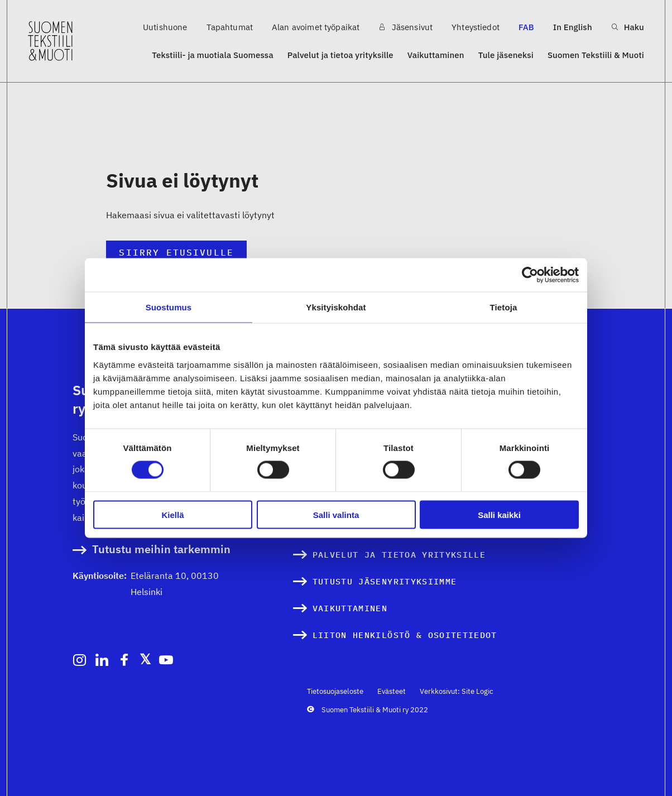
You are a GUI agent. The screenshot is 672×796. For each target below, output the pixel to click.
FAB (526, 27)
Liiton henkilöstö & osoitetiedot (405, 635)
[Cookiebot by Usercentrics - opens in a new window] (530, 275)
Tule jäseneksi (506, 55)
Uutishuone (165, 27)
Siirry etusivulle (176, 252)
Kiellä (172, 514)
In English (573, 27)
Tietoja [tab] (504, 307)
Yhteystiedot (476, 27)
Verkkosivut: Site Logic (457, 691)
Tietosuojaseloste (335, 691)
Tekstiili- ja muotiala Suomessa (213, 55)
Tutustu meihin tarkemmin (161, 550)
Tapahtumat (230, 27)
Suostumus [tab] (169, 307)
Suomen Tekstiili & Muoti (596, 55)
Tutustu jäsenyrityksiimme (385, 581)
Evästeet (392, 691)
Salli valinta (336, 514)
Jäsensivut (405, 27)
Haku (628, 27)
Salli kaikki (499, 514)
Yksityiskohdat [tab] (336, 307)
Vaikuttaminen (436, 55)
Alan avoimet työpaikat (316, 27)
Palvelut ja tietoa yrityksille (340, 55)
